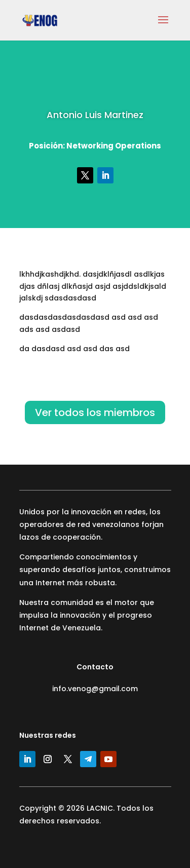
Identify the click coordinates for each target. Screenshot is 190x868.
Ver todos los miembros (95, 412)
